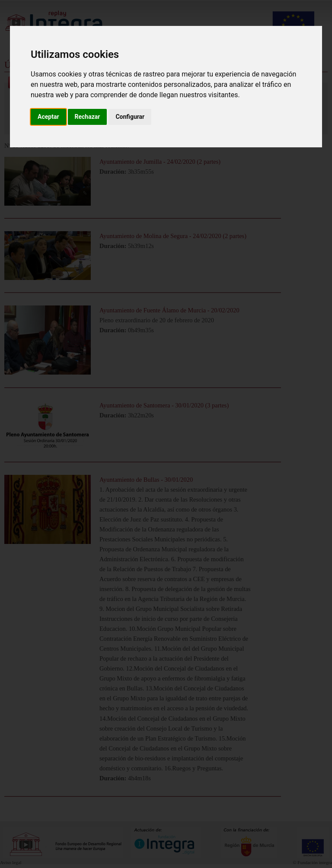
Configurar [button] (130, 117)
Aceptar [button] (48, 117)
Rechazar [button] (88, 117)
